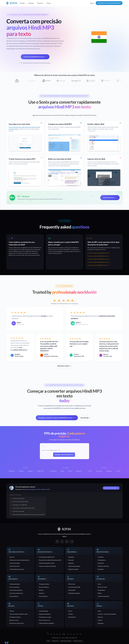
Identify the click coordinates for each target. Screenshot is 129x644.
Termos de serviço (78, 641)
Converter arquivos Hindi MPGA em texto (100, 262)
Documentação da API (74, 587)
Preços (49, 3)
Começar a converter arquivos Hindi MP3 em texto (57, 418)
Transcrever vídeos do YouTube (47, 566)
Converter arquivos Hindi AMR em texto (99, 253)
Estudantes (101, 569)
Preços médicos (43, 596)
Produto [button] (22, 3)
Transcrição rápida (15, 563)
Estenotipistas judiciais (16, 590)
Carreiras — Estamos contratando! (107, 614)
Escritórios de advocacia (16, 593)
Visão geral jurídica (15, 584)
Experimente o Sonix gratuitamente (109, 3)
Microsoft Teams (102, 587)
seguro (64, 536)
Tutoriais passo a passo (45, 617)
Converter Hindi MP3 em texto (35, 57)
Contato (100, 620)
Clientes (71, 614)
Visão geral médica (44, 584)
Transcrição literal (15, 566)
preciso (88, 534)
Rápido (83, 534)
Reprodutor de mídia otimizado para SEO (50, 560)
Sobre (99, 611)
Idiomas (12, 611)
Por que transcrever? (45, 620)
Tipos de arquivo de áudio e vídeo (19, 614)
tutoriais (38, 489)
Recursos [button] (40, 3)
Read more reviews (64, 366)
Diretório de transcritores (17, 623)
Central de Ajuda (30, 489)
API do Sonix (72, 584)
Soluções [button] (31, 3)
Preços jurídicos (14, 596)
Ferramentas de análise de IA (47, 557)
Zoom (99, 584)
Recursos (12, 557)
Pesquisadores (102, 560)
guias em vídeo (46, 489)
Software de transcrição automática (19, 560)
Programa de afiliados (74, 593)
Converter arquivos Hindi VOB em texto (99, 259)
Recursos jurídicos (15, 587)
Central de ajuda (43, 611)
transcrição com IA (59, 534)
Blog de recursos (14, 620)
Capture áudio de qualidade (46, 623)
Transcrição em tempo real (17, 569)
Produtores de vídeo (103, 566)
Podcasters (101, 563)
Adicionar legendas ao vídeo (47, 563)
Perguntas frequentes (45, 614)
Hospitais (42, 593)
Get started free (110, 198)
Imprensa (100, 617)
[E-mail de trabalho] (64, 450)
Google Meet (101, 590)
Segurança (101, 623)
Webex (100, 593)
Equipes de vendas (73, 569)
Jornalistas (101, 557)
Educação (71, 560)
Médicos (41, 590)
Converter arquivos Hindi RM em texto (99, 256)
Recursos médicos (44, 587)
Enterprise (71, 557)
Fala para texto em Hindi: (48, 43)
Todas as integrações (103, 596)
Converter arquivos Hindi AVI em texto (99, 265)
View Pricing (86, 418)
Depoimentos (72, 617)
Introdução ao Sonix (15, 617)
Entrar (92, 3)
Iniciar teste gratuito (64, 455)
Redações (71, 563)
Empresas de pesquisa (74, 566)
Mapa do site (55, 641)
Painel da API (72, 590)
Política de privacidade (66, 641)
